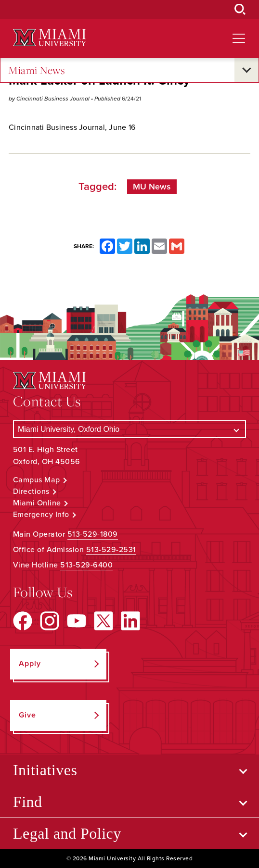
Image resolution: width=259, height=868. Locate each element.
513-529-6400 (86, 565)
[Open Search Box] (240, 10)
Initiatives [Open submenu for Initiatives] (45, 770)
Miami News (37, 70)
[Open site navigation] (239, 38)
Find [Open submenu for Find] (28, 802)
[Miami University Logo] (50, 38)
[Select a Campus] (129, 429)
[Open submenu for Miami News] (246, 70)
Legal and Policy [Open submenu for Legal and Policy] (67, 833)
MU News (152, 187)
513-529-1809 (93, 534)
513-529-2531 (111, 550)
